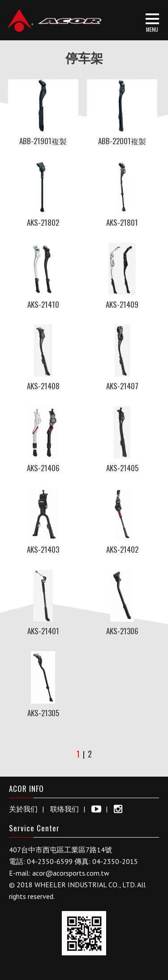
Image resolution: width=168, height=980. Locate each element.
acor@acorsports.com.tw (71, 873)
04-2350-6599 (50, 861)
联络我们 (65, 809)
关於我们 (23, 809)
